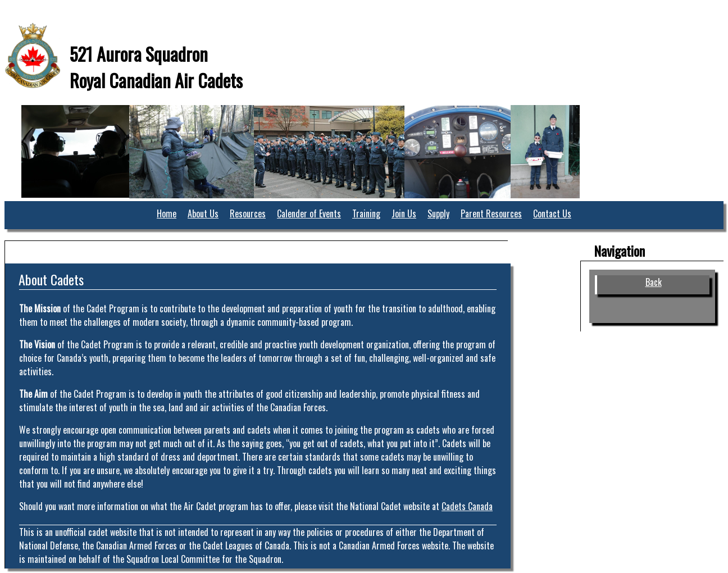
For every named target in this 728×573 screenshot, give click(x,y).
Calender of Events (309, 213)
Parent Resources (491, 213)
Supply (438, 213)
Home (167, 213)
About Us (203, 213)
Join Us (404, 213)
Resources (248, 213)
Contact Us (552, 213)
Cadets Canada (467, 506)
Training (366, 213)
